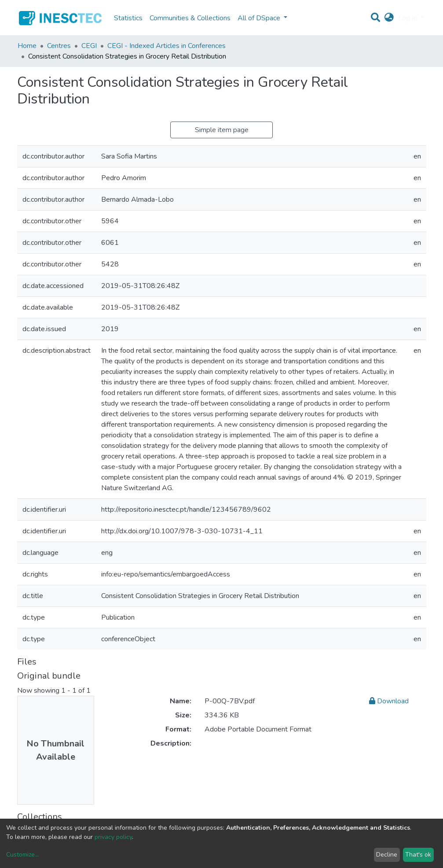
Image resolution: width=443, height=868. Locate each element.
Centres (59, 46)
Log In (408, 18)
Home (27, 46)
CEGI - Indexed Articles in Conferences (167, 46)
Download (389, 701)
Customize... (22, 855)
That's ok (418, 855)
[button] (389, 18)
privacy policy (113, 837)
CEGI (89, 46)
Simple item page (222, 130)
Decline (387, 855)
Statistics (128, 18)
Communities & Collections (190, 18)
